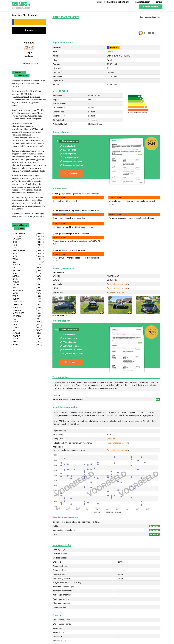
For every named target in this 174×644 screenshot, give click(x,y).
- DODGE (27, 344)
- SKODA (27, 276)
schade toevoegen (142, 2)
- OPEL (28, 242)
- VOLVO (28, 259)
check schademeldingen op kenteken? (113, 2)
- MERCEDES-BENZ (28, 251)
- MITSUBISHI (27, 290)
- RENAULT (28, 239)
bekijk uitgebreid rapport (118, 284)
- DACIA (27, 293)
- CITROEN (28, 265)
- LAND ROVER (27, 302)
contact (159, 2)
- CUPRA (27, 327)
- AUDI (28, 256)
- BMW (28, 253)
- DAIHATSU (27, 316)
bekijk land (112, 439)
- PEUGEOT (28, 236)
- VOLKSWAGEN (28, 234)
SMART (110, 52)
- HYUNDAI (27, 271)
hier (37, 216)
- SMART (27, 339)
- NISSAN (27, 279)
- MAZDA (27, 285)
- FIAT (27, 268)
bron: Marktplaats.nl (60, 315)
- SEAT (27, 273)
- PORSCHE (27, 308)
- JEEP (27, 319)
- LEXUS (27, 322)
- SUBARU (27, 336)
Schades (21, 5)
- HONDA (27, 299)
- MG (27, 330)
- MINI (27, 288)
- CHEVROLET (27, 305)
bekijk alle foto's (117, 292)
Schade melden (151, 7)
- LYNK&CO (27, 310)
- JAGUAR (27, 333)
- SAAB (27, 325)
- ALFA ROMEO (27, 313)
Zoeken (29, 30)
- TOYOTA (28, 248)
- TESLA (27, 296)
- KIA (28, 262)
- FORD (28, 245)
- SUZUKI (27, 282)
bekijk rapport (71, 174)
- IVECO (27, 342)
